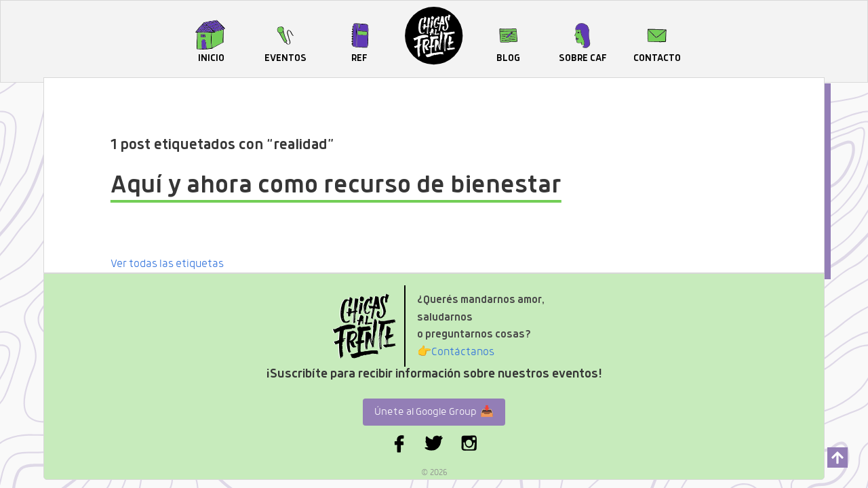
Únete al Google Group (434, 412)
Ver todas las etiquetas (167, 264)
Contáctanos (456, 353)
